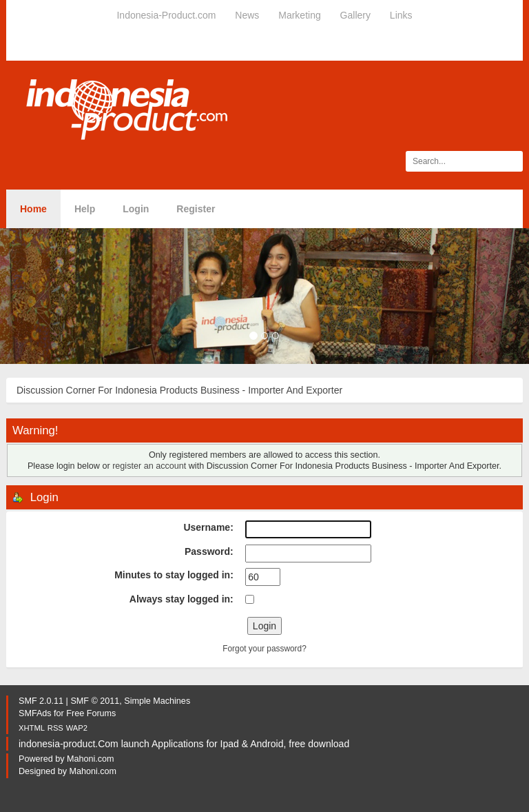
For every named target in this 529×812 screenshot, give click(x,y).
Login (136, 209)
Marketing (299, 15)
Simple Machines (157, 701)
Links (401, 15)
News (247, 15)
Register (196, 209)
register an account (149, 466)
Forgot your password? (264, 649)
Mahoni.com (91, 759)
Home (33, 209)
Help (85, 209)
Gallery (355, 15)
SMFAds (35, 713)
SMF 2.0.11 (41, 701)
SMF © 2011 (95, 701)
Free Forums (91, 713)
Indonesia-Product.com (166, 15)
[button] (40, 296)
